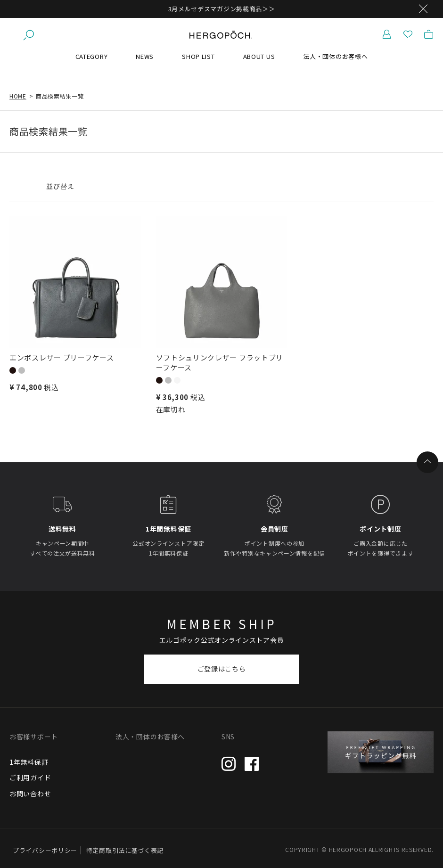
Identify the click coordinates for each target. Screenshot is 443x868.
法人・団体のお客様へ (335, 56)
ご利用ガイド (30, 778)
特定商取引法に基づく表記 (125, 850)
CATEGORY (92, 56)
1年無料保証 (29, 762)
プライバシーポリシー (45, 850)
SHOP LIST (198, 56)
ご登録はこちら (222, 669)
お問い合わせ (30, 794)
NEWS (145, 56)
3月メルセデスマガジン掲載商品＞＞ (222, 9)
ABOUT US (259, 56)
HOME (18, 96)
